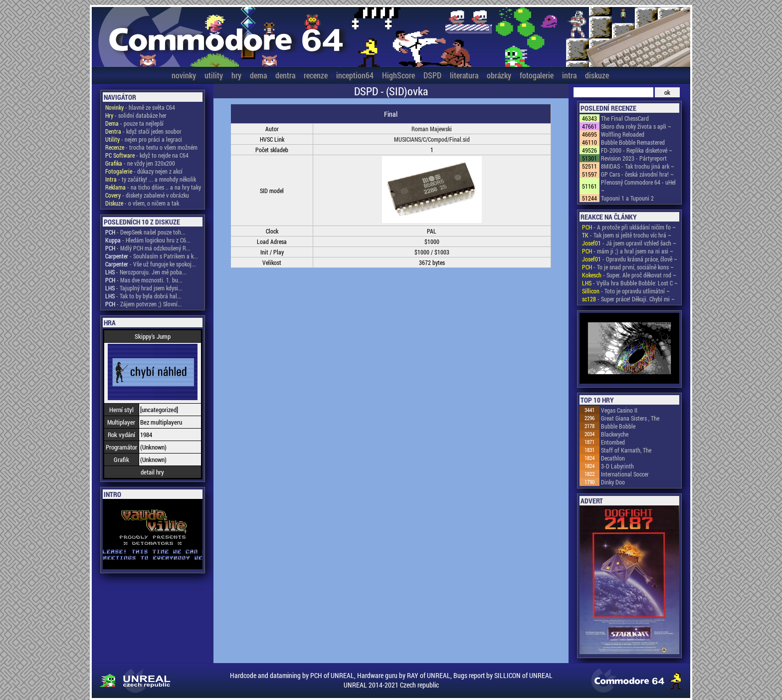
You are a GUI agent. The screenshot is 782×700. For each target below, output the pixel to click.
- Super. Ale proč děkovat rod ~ (629, 275)
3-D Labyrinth (617, 466)
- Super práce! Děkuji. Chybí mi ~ (628, 299)
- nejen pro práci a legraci (144, 139)
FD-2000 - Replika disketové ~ (637, 150)
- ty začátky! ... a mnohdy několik (151, 179)
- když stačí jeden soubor (143, 131)
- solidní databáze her (136, 115)
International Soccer (625, 474)
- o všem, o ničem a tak (142, 203)
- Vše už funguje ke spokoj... (151, 264)
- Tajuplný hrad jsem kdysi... (144, 288)
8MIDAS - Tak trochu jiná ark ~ (638, 166)
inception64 (355, 75)
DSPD (432, 75)
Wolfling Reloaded (623, 134)
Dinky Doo (613, 482)
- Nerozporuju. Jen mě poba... (146, 272)
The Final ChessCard (625, 118)
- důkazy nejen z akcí (144, 171)
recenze (316, 75)
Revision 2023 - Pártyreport (634, 158)
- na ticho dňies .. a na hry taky (153, 187)
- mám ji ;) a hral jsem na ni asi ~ (628, 251)
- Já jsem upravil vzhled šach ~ (629, 243)
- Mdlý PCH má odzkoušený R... (148, 248)
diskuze (597, 75)
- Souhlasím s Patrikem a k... (152, 256)
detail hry (152, 472)
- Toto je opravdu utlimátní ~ (626, 291)
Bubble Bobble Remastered (633, 142)
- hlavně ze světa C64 (140, 107)
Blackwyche (615, 434)
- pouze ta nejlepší (134, 123)
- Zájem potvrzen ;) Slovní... (144, 304)
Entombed (613, 442)
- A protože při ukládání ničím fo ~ (629, 227)
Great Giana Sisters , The (630, 418)
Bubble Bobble (618, 426)
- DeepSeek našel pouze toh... (145, 232)
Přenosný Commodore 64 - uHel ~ (638, 186)
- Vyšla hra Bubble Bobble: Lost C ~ (630, 283)
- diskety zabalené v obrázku (147, 195)
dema (258, 75)
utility (214, 75)
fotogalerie (537, 75)
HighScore (398, 75)
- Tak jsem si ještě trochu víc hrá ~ (627, 235)
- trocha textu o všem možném (151, 147)
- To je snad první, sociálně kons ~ (628, 267)
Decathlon (613, 458)
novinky (184, 75)
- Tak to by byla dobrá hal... (143, 296)
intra (569, 75)
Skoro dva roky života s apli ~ (636, 126)
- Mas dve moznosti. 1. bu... (144, 280)
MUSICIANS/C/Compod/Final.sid (432, 139)
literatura (464, 75)
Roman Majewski (432, 129)
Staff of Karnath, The (626, 450)
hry (236, 75)
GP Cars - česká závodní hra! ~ (637, 174)
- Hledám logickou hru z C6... (148, 240)
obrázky (499, 75)
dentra (285, 75)
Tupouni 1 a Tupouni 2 (627, 198)
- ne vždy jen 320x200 (140, 163)
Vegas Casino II (619, 410)
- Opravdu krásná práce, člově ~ (630, 259)
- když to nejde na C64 (147, 155)
